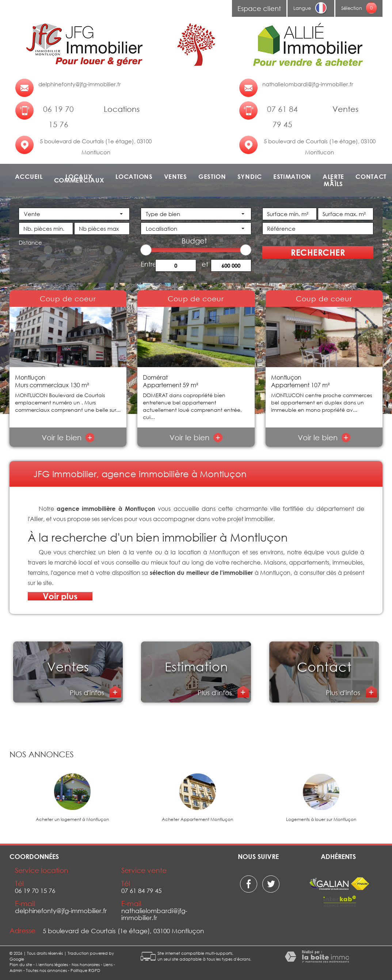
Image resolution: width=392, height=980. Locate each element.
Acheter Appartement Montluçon (197, 819)
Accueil (29, 177)
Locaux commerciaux (79, 178)
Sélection (352, 8)
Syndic (250, 177)
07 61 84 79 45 (282, 117)
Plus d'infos (88, 693)
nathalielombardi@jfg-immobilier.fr (308, 84)
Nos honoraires (86, 964)
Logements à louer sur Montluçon (321, 819)
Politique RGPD (85, 970)
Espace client (259, 8)
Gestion (212, 177)
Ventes (176, 177)
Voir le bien (68, 437)
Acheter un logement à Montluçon (72, 819)
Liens (108, 964)
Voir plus (60, 596)
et (205, 264)
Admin (16, 970)
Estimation (292, 177)
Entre (148, 264)
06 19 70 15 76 (58, 117)
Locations (134, 177)
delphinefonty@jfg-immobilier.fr (80, 84)
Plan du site (21, 964)
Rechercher (318, 252)
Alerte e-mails (333, 180)
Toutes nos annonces (46, 970)
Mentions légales (52, 964)
